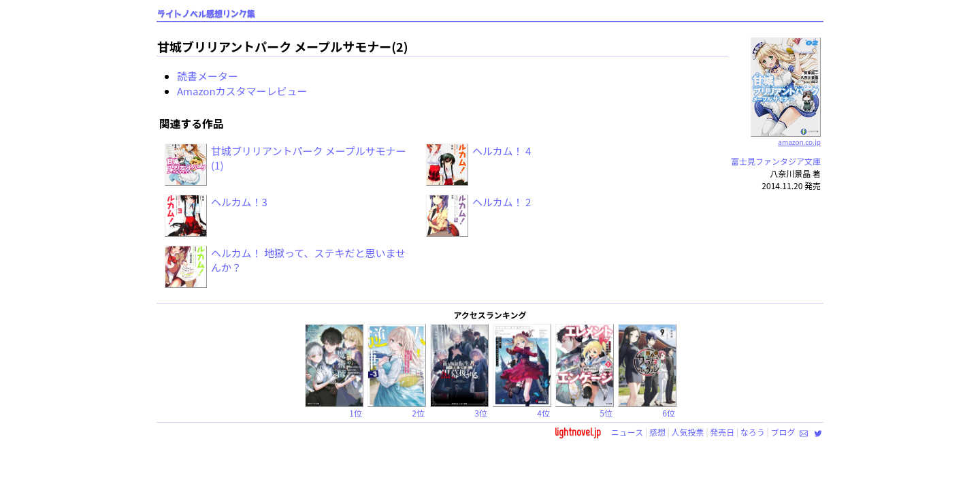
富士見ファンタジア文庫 (776, 161)
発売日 (722, 432)
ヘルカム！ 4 (502, 151)
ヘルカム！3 (239, 202)
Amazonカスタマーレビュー (242, 91)
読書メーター (208, 76)
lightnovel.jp (578, 432)
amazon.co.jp (786, 137)
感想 (657, 432)
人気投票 (688, 432)
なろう (753, 432)
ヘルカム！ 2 (502, 202)
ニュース (627, 432)
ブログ (783, 432)
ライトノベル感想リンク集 (206, 14)
